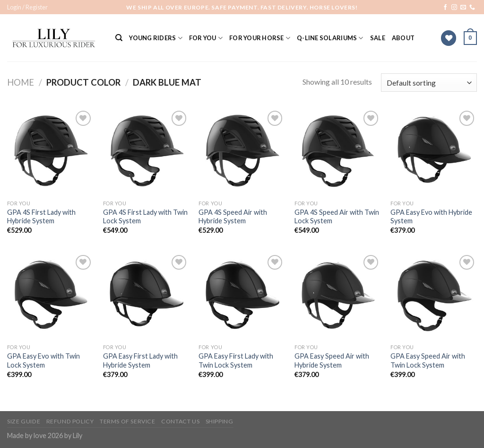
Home (21, 82)
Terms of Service (128, 421)
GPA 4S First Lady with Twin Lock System (145, 217)
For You (206, 38)
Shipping (220, 421)
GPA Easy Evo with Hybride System (431, 217)
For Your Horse (260, 38)
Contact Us (180, 421)
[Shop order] (429, 83)
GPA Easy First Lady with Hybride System (140, 360)
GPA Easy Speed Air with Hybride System (332, 360)
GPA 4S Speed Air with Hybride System (233, 217)
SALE (378, 38)
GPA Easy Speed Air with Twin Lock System (428, 360)
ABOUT (403, 38)
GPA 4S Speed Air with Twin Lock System (337, 217)
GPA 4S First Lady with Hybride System (41, 217)
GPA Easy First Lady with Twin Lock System (236, 360)
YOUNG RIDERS (156, 38)
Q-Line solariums (330, 38)
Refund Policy (70, 421)
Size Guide (24, 421)
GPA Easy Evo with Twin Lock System (43, 360)
